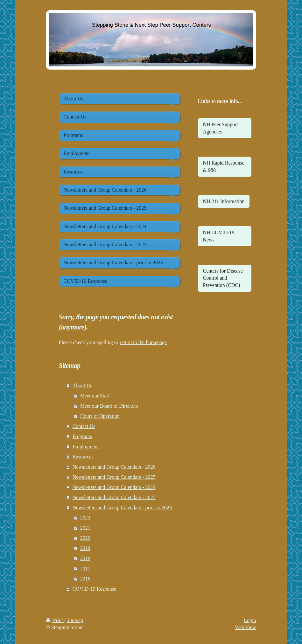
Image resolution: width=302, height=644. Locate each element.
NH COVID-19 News (219, 236)
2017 (85, 569)
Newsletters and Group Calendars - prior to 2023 (122, 508)
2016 (85, 579)
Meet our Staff (95, 396)
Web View (245, 627)
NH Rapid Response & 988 (224, 166)
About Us (82, 386)
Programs (82, 436)
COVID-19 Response (94, 589)
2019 (85, 548)
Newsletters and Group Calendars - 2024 (114, 487)
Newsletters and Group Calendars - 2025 (114, 477)
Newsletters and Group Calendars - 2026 (114, 467)
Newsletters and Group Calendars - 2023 (114, 497)
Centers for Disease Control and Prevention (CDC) (223, 278)
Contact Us (84, 426)
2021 (85, 528)
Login (250, 620)
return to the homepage (143, 342)
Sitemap (75, 620)
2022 (85, 518)
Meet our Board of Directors (109, 406)
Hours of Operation (100, 416)
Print (55, 620)
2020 (85, 538)
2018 (85, 558)
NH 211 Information (224, 201)
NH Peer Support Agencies (221, 128)
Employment (86, 447)
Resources (83, 457)
